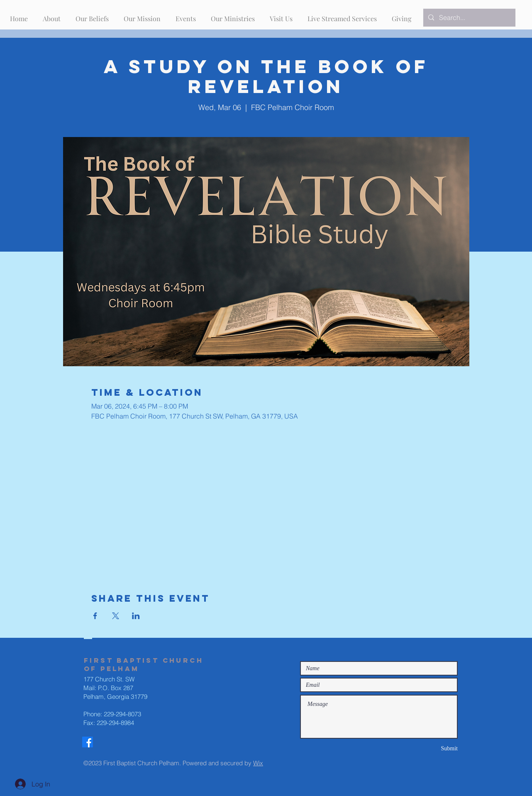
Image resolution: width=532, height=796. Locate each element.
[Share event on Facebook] (95, 616)
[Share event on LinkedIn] (136, 616)
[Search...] (469, 18)
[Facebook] (88, 742)
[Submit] (428, 748)
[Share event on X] (116, 616)
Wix (258, 763)
